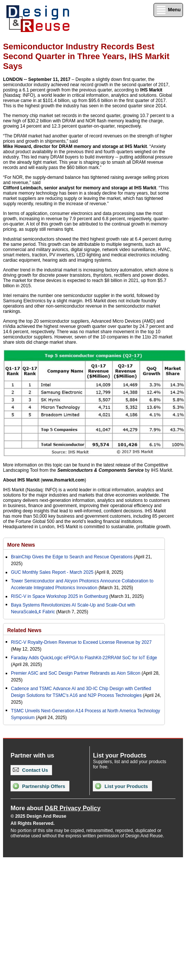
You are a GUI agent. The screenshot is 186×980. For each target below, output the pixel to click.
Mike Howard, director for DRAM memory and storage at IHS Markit (75, 146)
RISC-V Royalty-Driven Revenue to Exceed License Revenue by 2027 (81, 642)
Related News (24, 630)
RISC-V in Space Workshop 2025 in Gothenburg (59, 596)
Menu (168, 10)
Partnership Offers (39, 786)
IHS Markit (151, 90)
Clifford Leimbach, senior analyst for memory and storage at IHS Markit (80, 188)
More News (21, 545)
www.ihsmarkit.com (63, 480)
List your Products (121, 786)
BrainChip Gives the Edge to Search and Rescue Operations (72, 557)
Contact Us (30, 770)
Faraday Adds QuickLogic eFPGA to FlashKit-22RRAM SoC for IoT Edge (84, 658)
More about (55, 808)
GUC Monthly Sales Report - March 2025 (52, 572)
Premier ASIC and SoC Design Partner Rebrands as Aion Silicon (76, 673)
